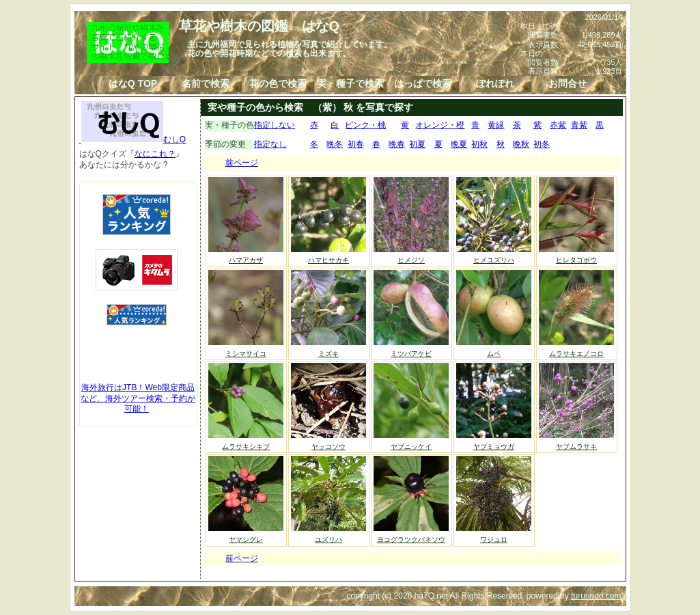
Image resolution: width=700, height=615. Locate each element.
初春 (356, 144)
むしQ (133, 139)
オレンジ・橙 (440, 125)
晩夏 (459, 144)
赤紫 (558, 125)
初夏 (417, 144)
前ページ (242, 163)
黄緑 (496, 125)
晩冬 (335, 144)
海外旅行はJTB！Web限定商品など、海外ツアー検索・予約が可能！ (138, 398)
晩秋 (521, 144)
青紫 (579, 125)
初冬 (542, 144)
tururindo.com (596, 596)
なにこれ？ (155, 154)
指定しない (275, 125)
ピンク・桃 (365, 125)
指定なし (270, 144)
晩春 (397, 144)
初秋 (479, 144)
